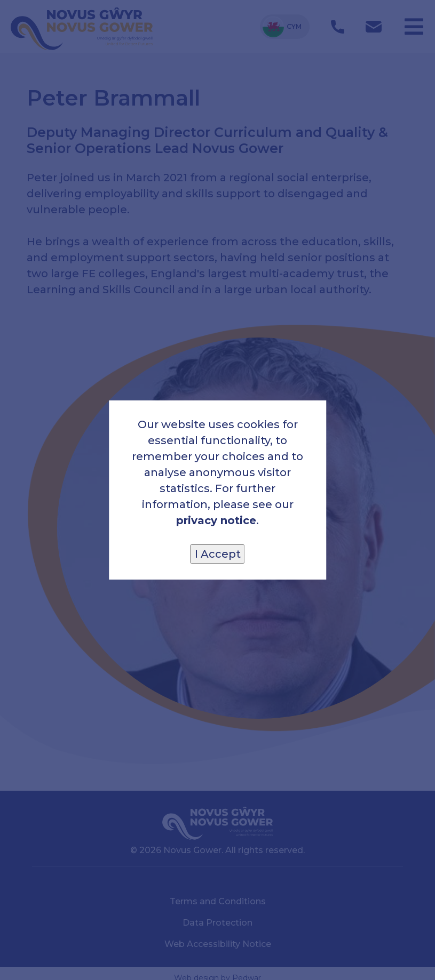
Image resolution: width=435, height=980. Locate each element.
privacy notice (216, 520)
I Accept (218, 554)
